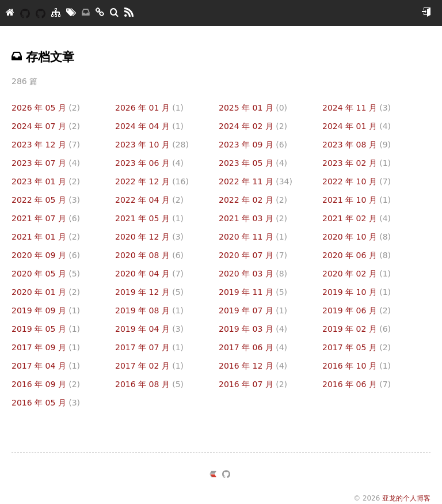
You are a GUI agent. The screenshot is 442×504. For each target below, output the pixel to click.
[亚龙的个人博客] (10, 13)
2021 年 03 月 (253, 218)
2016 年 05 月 (46, 403)
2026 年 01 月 (149, 108)
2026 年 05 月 (46, 108)
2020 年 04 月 (149, 274)
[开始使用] (426, 13)
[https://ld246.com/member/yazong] (213, 476)
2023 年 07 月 (46, 163)
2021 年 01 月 (46, 237)
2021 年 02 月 (357, 218)
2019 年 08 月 (149, 310)
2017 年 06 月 (253, 347)
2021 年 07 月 (46, 218)
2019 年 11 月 (253, 292)
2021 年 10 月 (357, 200)
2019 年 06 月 (357, 310)
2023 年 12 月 (46, 145)
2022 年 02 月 (253, 200)
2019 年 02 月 (357, 329)
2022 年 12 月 (152, 181)
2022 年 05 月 (46, 200)
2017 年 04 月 (46, 366)
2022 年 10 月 (357, 181)
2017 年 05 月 (357, 347)
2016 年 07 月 (253, 384)
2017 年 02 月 (149, 366)
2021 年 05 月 (149, 218)
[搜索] (114, 13)
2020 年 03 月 (253, 274)
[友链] (100, 13)
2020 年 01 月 (46, 292)
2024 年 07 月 (46, 126)
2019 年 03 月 (253, 329)
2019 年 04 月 (149, 329)
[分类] (56, 13)
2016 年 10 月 (357, 366)
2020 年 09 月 (46, 255)
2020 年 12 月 (149, 237)
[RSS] (129, 13)
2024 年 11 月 (357, 108)
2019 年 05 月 (46, 329)
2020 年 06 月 (357, 255)
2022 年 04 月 (149, 200)
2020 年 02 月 (357, 274)
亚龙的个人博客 (406, 498)
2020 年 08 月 (149, 255)
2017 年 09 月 (46, 347)
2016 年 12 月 (253, 366)
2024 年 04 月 (149, 126)
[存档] (86, 13)
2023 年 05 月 (253, 163)
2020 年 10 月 (357, 237)
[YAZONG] (25, 13)
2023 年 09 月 (253, 145)
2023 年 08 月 (357, 145)
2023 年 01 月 (46, 181)
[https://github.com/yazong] (226, 476)
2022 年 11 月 (256, 181)
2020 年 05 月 (46, 274)
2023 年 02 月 (357, 163)
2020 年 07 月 (253, 255)
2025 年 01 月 (253, 108)
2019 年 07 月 (253, 310)
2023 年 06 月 (149, 163)
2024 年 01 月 (357, 126)
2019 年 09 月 (46, 310)
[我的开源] (41, 13)
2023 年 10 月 (152, 145)
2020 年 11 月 (253, 237)
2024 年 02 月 (253, 126)
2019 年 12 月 (149, 292)
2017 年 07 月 (149, 347)
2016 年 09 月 (46, 384)
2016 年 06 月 (357, 384)
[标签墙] (71, 13)
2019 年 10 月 (357, 292)
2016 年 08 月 (149, 384)
